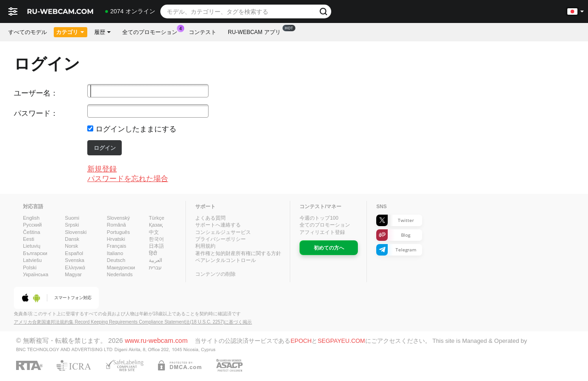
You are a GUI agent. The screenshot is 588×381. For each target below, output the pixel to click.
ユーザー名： (36, 93)
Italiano (115, 253)
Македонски (121, 267)
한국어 (156, 239)
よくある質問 (210, 218)
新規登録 (102, 169)
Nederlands (120, 274)
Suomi (72, 218)
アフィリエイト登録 (322, 232)
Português (119, 232)
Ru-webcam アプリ (257, 31)
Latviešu (32, 260)
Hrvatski (116, 239)
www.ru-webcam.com (156, 341)
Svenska (74, 260)
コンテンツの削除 (215, 274)
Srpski (72, 225)
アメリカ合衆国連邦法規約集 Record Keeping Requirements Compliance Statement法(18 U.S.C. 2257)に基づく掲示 (133, 322)
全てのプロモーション (152, 31)
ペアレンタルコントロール (226, 260)
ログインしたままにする (136, 129)
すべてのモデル (28, 32)
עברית (155, 267)
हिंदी (153, 253)
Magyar (73, 274)
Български (35, 253)
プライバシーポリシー (220, 239)
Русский (32, 225)
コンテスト (203, 32)
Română (117, 225)
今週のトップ (319, 218)
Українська (36, 274)
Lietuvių (32, 246)
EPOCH (301, 341)
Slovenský (119, 218)
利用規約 (205, 246)
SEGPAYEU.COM (341, 341)
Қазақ (156, 225)
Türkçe (157, 218)
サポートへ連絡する (218, 225)
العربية (155, 260)
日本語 (156, 246)
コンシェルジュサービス (223, 232)
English (31, 218)
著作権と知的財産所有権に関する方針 (238, 253)
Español (74, 253)
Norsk (71, 246)
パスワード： (36, 113)
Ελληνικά (75, 267)
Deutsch (116, 260)
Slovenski (76, 232)
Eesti (28, 239)
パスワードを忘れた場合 (128, 179)
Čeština (31, 232)
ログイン (105, 148)
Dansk (72, 239)
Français (117, 246)
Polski (30, 267)
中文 (154, 232)
